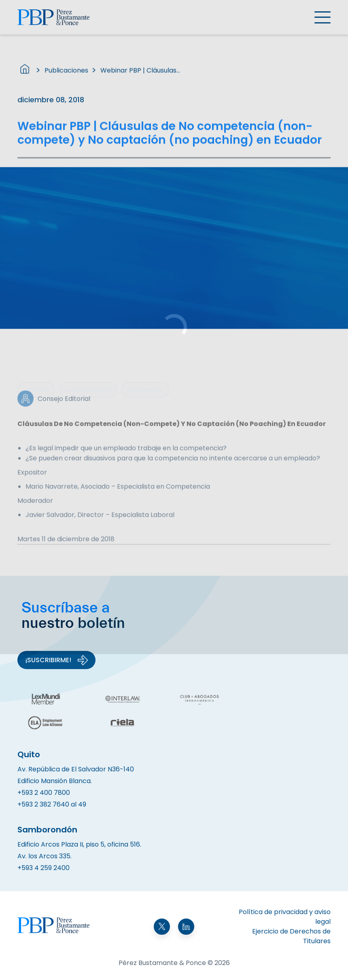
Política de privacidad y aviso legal (285, 917)
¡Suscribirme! (57, 660)
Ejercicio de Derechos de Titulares (291, 936)
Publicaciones (66, 74)
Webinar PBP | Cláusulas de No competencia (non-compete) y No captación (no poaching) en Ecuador (141, 74)
